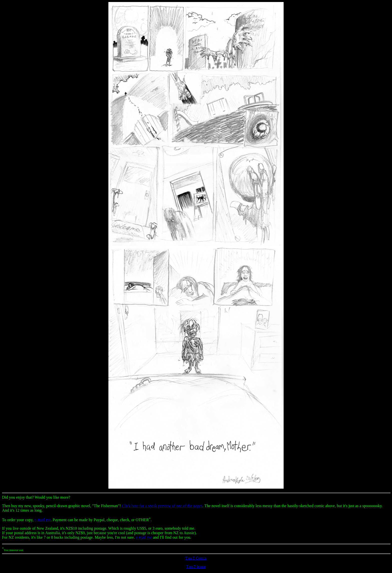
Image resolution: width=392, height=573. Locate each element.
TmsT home (196, 567)
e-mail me (43, 520)
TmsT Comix (196, 558)
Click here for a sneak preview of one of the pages (162, 506)
